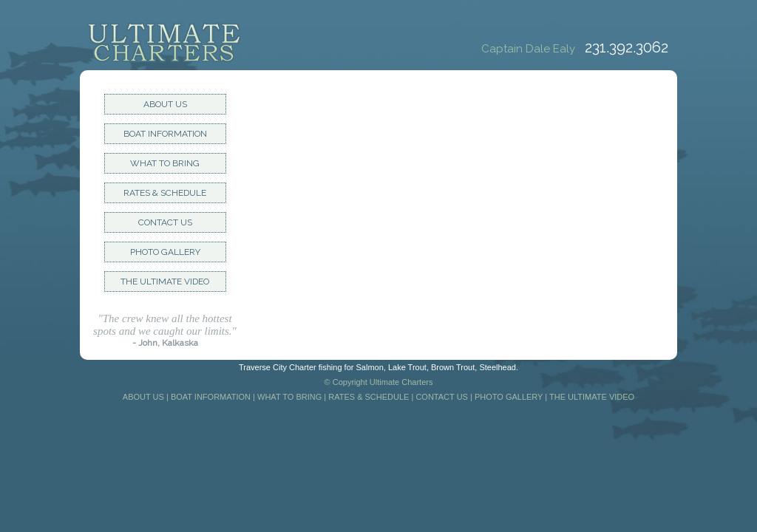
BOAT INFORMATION (165, 134)
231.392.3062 (627, 47)
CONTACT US (165, 222)
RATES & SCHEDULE (165, 193)
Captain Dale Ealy (531, 49)
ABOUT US (165, 104)
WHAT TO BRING (165, 163)
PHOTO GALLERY (165, 252)
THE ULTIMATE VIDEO (165, 282)
